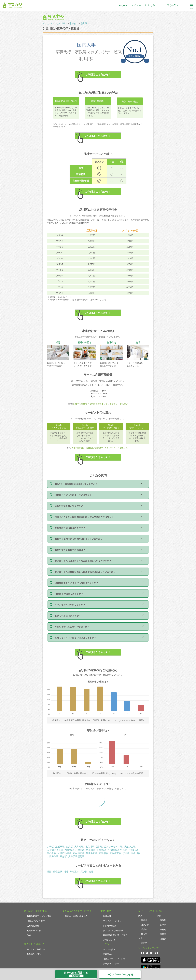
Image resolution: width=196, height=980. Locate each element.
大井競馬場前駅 (76, 856)
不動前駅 (80, 850)
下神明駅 (101, 850)
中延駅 (124, 850)
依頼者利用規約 (110, 926)
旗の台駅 (52, 853)
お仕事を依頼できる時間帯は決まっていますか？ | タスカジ (101, 404)
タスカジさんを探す (36, 921)
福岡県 (144, 943)
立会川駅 (136, 853)
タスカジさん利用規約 (113, 930)
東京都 (73, 23)
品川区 (84, 23)
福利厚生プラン (34, 954)
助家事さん (108, 954)
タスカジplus (109, 949)
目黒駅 (69, 847)
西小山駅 (90, 850)
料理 (66, 872)
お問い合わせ (109, 940)
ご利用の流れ (33, 926)
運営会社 (107, 916)
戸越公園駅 (113, 850)
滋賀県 (163, 939)
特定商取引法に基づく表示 (115, 935)
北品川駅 (90, 847)
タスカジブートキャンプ (114, 959)
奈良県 (163, 934)
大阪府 (163, 920)
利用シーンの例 (34, 930)
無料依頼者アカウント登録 (39, 916)
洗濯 (91, 872)
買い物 (84, 872)
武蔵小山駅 (130, 847)
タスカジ (47, 23)
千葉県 (144, 929)
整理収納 (58, 872)
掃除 (49, 872)
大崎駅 (50, 847)
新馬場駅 (103, 853)
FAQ (29, 935)
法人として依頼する (36, 949)
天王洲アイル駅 (55, 850)
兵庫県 (163, 925)
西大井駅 (69, 850)
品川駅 (99, 847)
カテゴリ (61, 23)
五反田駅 (60, 847)
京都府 (163, 929)
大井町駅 (79, 847)
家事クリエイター (111, 964)
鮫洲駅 (126, 853)
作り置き (74, 872)
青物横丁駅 (115, 853)
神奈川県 (145, 925)
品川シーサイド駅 (113, 847)
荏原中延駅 (92, 853)
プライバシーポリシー (113, 921)
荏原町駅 (133, 850)
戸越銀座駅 (79, 853)
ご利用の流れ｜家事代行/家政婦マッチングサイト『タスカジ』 (101, 448)
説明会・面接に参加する (76, 916)
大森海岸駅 (53, 856)
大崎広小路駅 (65, 853)
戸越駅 (63, 856)
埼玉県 (144, 934)
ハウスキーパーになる (143, 5)
